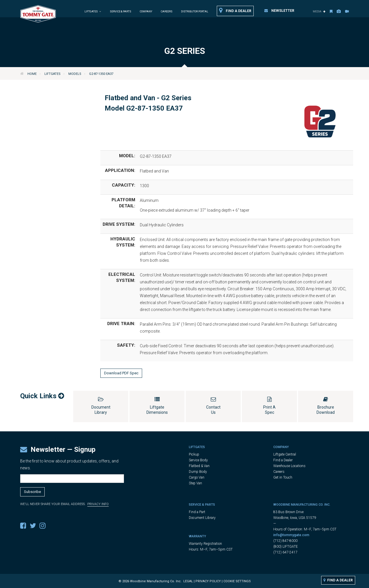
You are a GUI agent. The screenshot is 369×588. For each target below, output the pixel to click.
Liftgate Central (285, 454)
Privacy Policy (208, 581)
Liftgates (52, 74)
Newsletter (279, 11)
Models (75, 74)
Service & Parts (121, 12)
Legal (188, 581)
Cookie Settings (237, 581)
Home (32, 74)
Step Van (195, 483)
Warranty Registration (205, 544)
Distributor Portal (195, 12)
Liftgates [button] (93, 12)
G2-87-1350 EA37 (101, 74)
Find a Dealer (235, 11)
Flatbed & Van (199, 466)
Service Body (198, 460)
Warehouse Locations (289, 466)
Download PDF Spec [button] (121, 373)
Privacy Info (98, 504)
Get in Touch (283, 477)
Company (146, 12)
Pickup (194, 454)
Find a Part (197, 512)
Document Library (202, 518)
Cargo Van (197, 477)
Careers (167, 12)
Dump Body (198, 472)
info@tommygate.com (291, 535)
